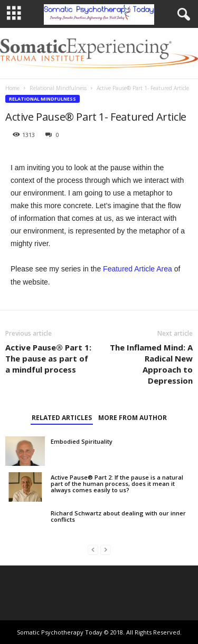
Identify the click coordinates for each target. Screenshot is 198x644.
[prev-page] (93, 549)
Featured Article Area (138, 269)
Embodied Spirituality (82, 441)
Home (12, 88)
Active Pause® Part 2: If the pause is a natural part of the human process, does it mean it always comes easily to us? (117, 484)
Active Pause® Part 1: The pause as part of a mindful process (48, 358)
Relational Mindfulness (58, 88)
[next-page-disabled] (106, 549)
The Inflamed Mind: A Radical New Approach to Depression (151, 364)
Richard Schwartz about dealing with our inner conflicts (118, 516)
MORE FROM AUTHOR (133, 418)
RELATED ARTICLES (62, 418)
